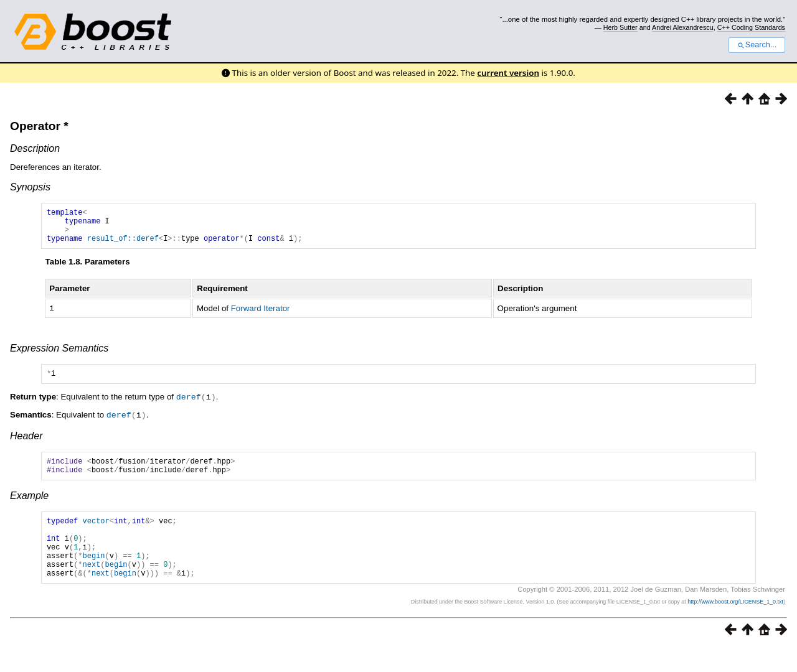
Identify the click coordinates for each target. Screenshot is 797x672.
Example (29, 507)
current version (508, 73)
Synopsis (30, 187)
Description (35, 148)
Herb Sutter (620, 27)
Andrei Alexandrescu (683, 27)
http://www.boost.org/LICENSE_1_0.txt (735, 626)
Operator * (39, 126)
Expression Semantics (59, 355)
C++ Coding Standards (751, 27)
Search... (757, 45)
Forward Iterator (261, 315)
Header (26, 443)
